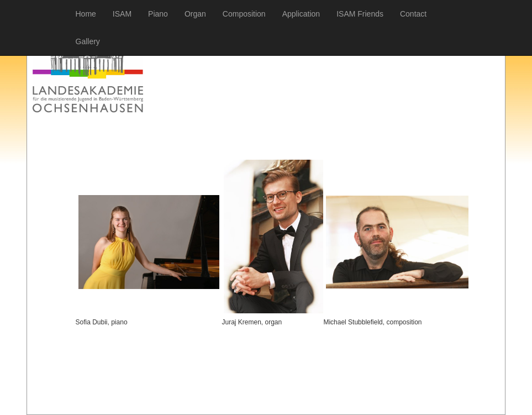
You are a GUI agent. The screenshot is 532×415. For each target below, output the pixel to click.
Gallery (88, 41)
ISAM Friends (360, 14)
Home (86, 14)
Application (301, 14)
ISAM (122, 14)
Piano (158, 14)
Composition (244, 14)
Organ (195, 14)
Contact (413, 14)
